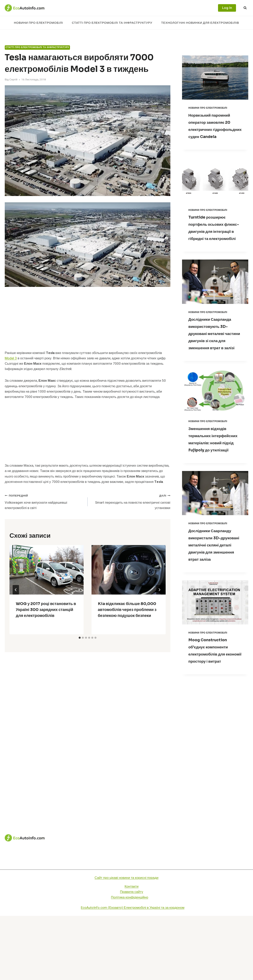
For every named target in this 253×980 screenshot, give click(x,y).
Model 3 (11, 358)
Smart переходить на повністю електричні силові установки (131, 502)
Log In (227, 8)
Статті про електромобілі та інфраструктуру (112, 23)
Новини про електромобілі (38, 23)
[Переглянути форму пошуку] (245, 8)
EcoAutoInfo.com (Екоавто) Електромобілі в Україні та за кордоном (133, 972)
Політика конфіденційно (129, 961)
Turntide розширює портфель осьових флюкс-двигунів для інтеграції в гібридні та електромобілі (215, 238)
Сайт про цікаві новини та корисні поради (127, 942)
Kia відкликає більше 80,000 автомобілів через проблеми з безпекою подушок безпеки (127, 610)
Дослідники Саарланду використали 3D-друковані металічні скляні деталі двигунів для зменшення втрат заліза (215, 595)
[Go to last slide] (16, 590)
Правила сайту (132, 956)
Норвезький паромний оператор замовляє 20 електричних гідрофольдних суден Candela (215, 129)
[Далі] (159, 590)
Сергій (13, 80)
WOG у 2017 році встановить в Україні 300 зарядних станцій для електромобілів (46, 610)
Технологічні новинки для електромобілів (200, 23)
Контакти (132, 951)
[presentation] (47, 570)
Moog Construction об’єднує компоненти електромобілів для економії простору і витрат (213, 711)
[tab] (80, 638)
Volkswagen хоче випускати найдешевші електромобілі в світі (44, 502)
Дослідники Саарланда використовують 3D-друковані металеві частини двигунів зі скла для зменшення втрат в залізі (213, 355)
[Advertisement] (88, 321)
